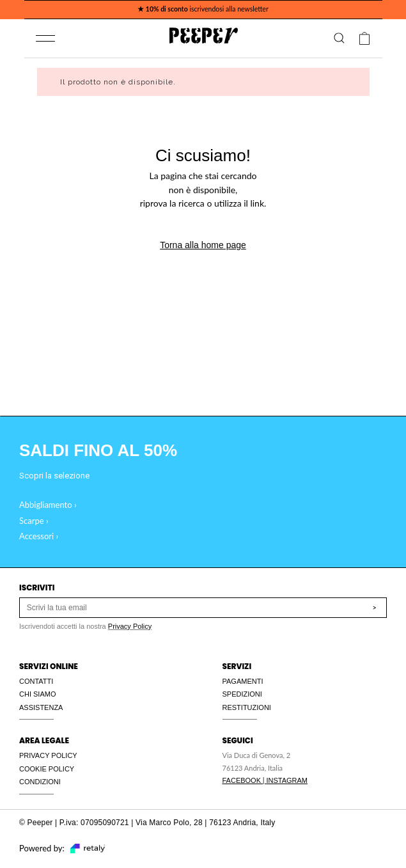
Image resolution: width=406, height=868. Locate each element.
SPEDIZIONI (242, 694)
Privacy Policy (130, 626)
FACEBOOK (242, 780)
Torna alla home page (203, 245)
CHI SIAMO (37, 694)
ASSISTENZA (41, 707)
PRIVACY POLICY (48, 755)
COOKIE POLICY (47, 769)
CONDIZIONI (40, 782)
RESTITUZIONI (247, 707)
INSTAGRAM (287, 780)
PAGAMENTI (243, 681)
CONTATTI (36, 681)
